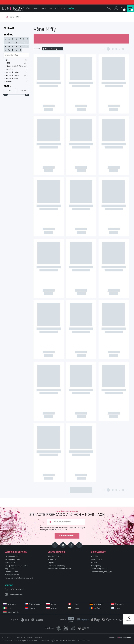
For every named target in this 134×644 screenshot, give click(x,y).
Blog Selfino (9, 569)
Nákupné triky (10, 562)
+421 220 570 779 (17, 590)
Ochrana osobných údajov (101, 572)
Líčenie (36, 8)
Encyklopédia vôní (12, 556)
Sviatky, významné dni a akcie (16, 566)
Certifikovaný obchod (99, 569)
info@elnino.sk (16, 595)
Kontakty (94, 556)
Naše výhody (96, 566)
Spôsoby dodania (55, 556)
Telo (51, 8)
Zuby (63, 8)
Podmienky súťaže (12, 575)
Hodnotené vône (11, 572)
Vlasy (44, 8)
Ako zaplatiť (52, 559)
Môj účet (51, 562)
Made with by (120, 637)
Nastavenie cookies (35, 637)
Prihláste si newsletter (67, 513)
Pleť (57, 8)
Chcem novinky (67, 536)
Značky (71, 8)
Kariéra (94, 562)
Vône (12, 17)
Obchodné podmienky (57, 566)
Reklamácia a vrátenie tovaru (59, 569)
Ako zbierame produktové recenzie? (19, 578)
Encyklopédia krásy (12, 559)
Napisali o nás (97, 559)
